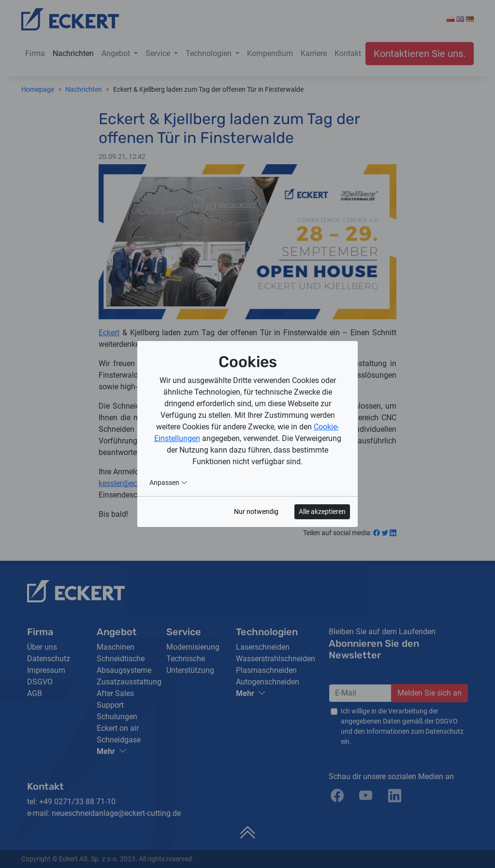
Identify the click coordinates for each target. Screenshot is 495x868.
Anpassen (168, 483)
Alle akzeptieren (322, 512)
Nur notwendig (256, 512)
